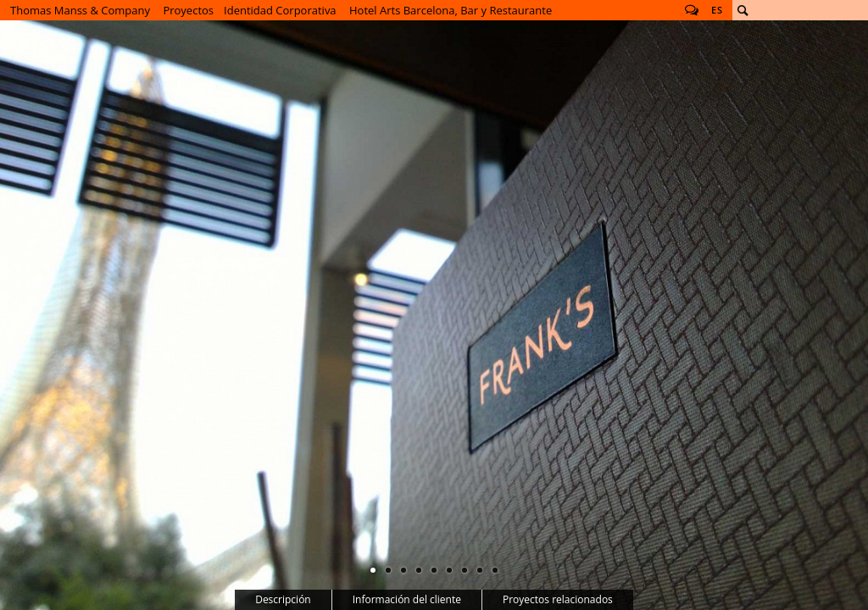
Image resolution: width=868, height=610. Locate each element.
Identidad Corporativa (280, 10)
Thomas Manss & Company (80, 10)
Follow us (692, 10)
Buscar (743, 10)
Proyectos (188, 10)
